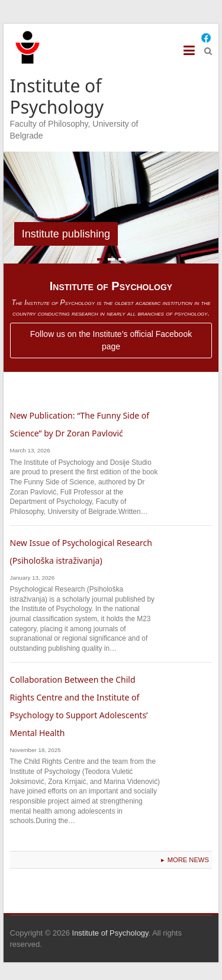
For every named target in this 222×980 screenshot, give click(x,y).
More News (188, 860)
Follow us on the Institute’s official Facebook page (111, 340)
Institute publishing (66, 234)
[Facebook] (206, 38)
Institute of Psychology (57, 96)
